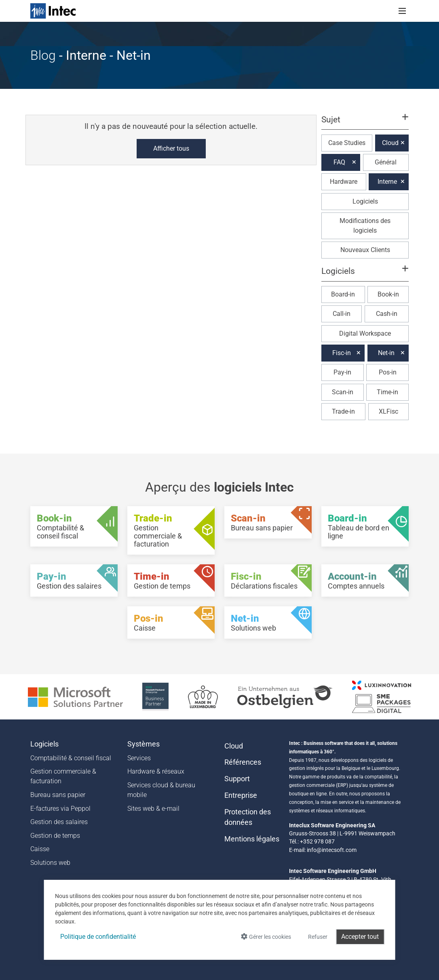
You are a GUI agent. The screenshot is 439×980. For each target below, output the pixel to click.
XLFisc (388, 411)
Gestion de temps (55, 836)
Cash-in (387, 314)
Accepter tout (360, 937)
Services (139, 758)
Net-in (386, 353)
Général (386, 162)
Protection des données (248, 817)
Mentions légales (252, 839)
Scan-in (343, 392)
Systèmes (144, 744)
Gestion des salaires (59, 822)
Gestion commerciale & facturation (63, 776)
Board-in (343, 294)
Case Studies (347, 143)
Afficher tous (171, 148)
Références (243, 762)
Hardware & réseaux (156, 771)
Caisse (40, 849)
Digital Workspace (365, 333)
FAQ (339, 162)
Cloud (390, 143)
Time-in (387, 392)
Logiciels (365, 201)
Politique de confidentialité (98, 937)
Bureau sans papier (58, 795)
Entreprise (241, 795)
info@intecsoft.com (332, 850)
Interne (387, 182)
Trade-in (343, 411)
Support (237, 779)
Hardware (344, 182)
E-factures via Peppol (60, 809)
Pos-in (388, 372)
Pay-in (342, 372)
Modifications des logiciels (365, 226)
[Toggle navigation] (402, 11)
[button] (365, 123)
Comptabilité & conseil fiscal (71, 758)
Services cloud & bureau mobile (161, 790)
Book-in (388, 294)
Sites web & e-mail (153, 809)
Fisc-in (342, 353)
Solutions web (50, 863)
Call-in (342, 314)
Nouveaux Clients (365, 250)
